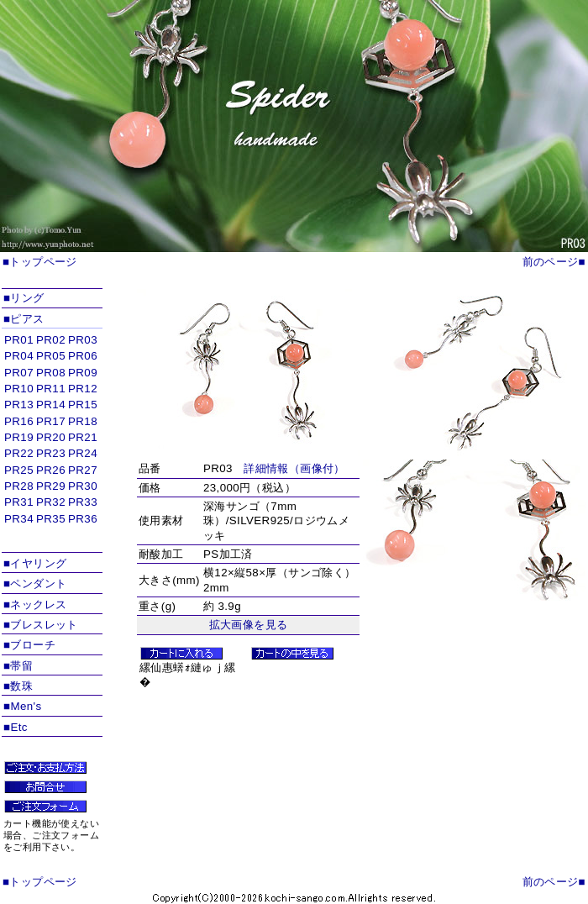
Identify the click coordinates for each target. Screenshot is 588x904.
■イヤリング (35, 563)
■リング (24, 298)
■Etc (16, 727)
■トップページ (40, 262)
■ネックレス (35, 604)
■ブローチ (29, 645)
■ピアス (24, 319)
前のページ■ (554, 262)
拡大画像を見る (249, 625)
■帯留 (18, 666)
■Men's (23, 706)
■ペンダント (35, 583)
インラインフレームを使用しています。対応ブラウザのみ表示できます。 (52, 441)
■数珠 (18, 686)
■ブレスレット (41, 625)
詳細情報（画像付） (294, 468)
